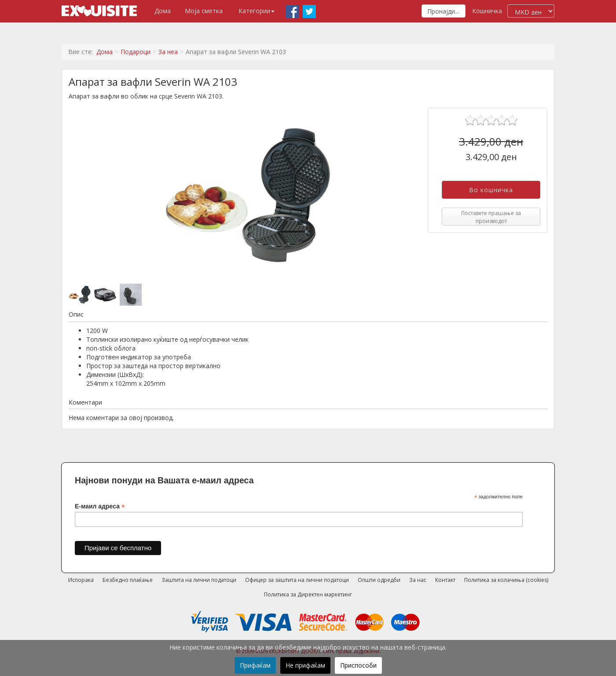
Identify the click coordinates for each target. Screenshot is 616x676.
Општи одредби (379, 580)
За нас (418, 580)
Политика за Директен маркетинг (308, 594)
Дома (163, 11)
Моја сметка (204, 11)
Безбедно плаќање (128, 580)
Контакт (445, 580)
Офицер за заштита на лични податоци (297, 580)
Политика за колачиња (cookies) (506, 580)
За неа (168, 52)
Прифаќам (255, 665)
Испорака (81, 580)
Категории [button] (257, 11)
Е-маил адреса (100, 506)
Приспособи (358, 665)
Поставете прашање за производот (491, 217)
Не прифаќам (305, 665)
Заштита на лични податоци (199, 580)
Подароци (136, 52)
